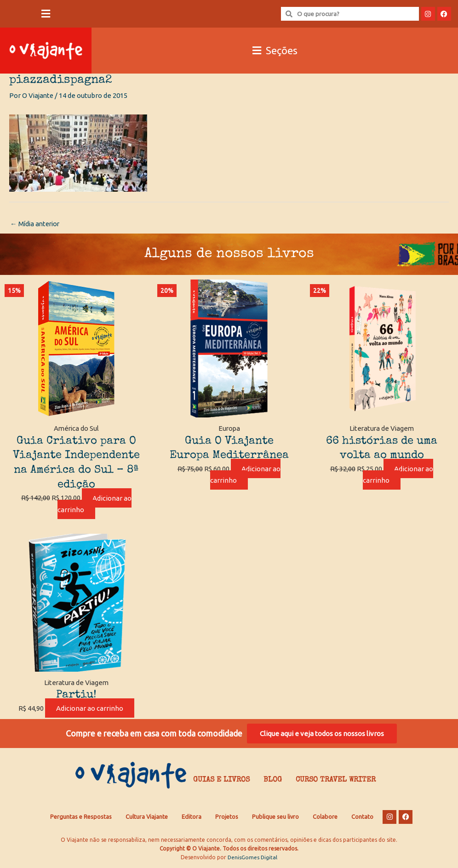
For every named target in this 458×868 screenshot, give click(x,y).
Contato (362, 818)
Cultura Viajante (147, 818)
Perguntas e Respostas (81, 818)
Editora (192, 818)
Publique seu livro (275, 818)
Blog (273, 782)
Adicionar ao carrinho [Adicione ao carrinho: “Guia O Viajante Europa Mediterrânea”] (246, 475)
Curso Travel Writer (336, 782)
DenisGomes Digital (252, 859)
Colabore (325, 818)
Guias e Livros (221, 782)
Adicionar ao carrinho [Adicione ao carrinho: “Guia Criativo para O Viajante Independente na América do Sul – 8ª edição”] (95, 504)
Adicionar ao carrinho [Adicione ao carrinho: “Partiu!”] (90, 709)
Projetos (227, 818)
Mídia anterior (36, 224)
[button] (46, 14)
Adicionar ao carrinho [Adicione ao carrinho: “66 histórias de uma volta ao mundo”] (398, 475)
